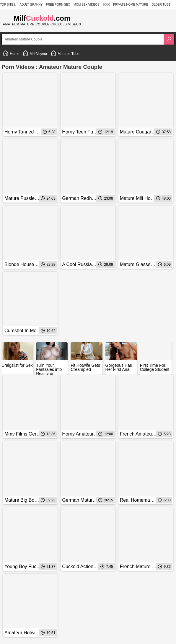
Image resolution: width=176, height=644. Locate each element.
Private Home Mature (131, 5)
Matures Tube (65, 53)
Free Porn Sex (58, 5)
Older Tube (161, 5)
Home (11, 53)
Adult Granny (31, 5)
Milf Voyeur (35, 53)
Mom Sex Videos (87, 5)
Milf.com (42, 18)
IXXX (106, 5)
